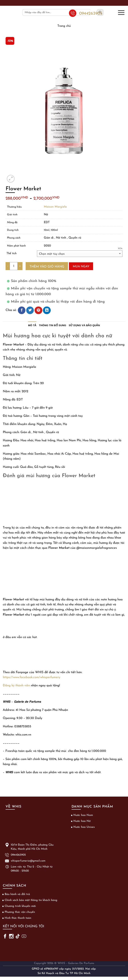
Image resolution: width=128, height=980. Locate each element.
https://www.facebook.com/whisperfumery (31, 677)
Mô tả (32, 325)
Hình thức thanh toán (18, 918)
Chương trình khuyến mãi (20, 906)
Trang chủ (64, 26)
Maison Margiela (55, 207)
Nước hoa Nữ (82, 821)
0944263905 (18, 855)
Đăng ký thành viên (16, 685)
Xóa (120, 249)
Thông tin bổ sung (53, 325)
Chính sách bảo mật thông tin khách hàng (31, 900)
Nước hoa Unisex (84, 827)
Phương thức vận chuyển (20, 912)
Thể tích (12, 253)
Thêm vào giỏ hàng (47, 267)
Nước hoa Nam (83, 815)
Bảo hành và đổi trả (17, 894)
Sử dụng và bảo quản (84, 325)
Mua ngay (81, 267)
